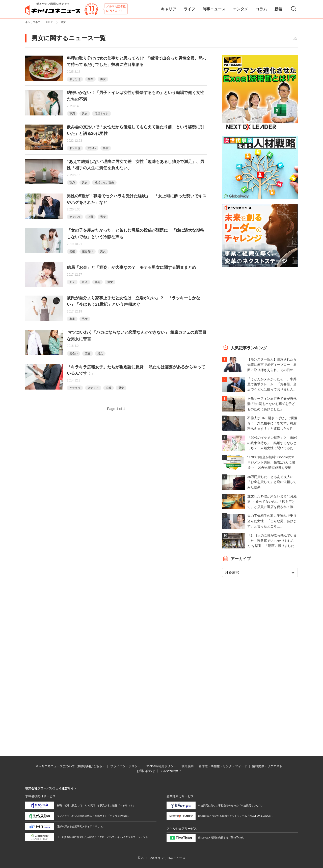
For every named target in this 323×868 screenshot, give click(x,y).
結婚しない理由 (104, 182)
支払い (92, 148)
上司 (90, 217)
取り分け (75, 79)
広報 (109, 388)
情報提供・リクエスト (267, 766)
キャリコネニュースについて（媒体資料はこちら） (70, 766)
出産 (72, 251)
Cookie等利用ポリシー (161, 766)
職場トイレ (102, 113)
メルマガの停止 (171, 771)
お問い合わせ (146, 771)
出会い (74, 353)
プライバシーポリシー (125, 766)
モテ (72, 282)
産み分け (88, 251)
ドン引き (75, 148)
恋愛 (88, 353)
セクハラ (75, 217)
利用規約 (187, 766)
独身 (72, 182)
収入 (85, 282)
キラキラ (75, 388)
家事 (72, 319)
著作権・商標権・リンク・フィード (223, 766)
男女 (103, 79)
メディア (93, 388)
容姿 (97, 282)
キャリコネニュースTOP (39, 22)
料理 (90, 79)
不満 (72, 113)
